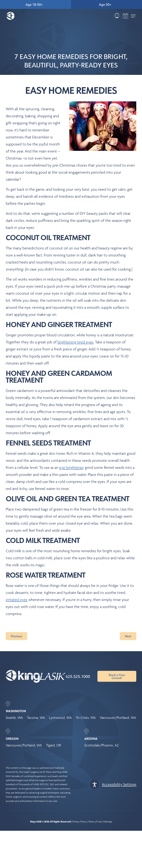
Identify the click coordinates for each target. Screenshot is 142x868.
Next (128, 636)
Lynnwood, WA (60, 718)
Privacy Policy (80, 822)
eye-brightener (71, 468)
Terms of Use (95, 822)
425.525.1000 (78, 676)
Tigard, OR (54, 745)
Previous (16, 636)
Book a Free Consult (117, 676)
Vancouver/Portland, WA (118, 718)
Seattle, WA (14, 718)
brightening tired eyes (75, 342)
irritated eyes (17, 600)
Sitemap (108, 822)
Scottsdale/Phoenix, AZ (102, 745)
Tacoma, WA (36, 718)
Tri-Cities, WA (86, 718)
